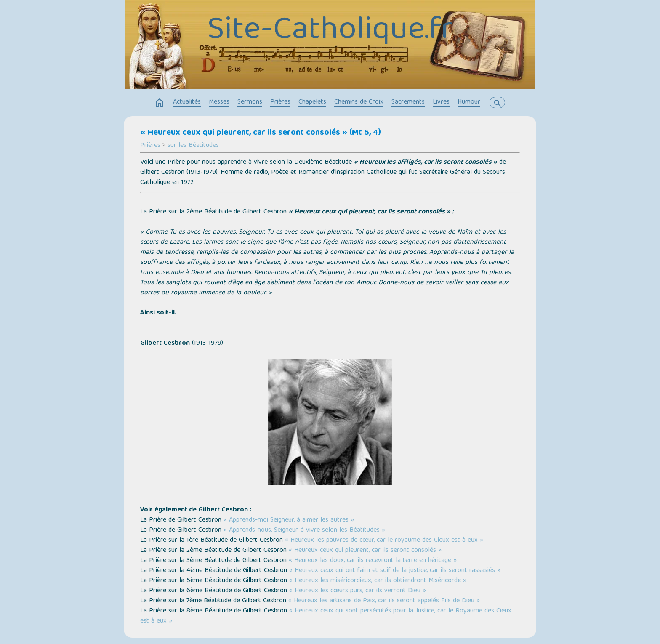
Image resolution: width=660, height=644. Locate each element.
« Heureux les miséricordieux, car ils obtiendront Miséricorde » (378, 581)
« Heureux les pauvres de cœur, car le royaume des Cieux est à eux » (384, 540)
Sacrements (408, 102)
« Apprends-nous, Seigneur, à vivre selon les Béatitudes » (304, 530)
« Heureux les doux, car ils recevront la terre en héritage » (373, 561)
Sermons (250, 102)
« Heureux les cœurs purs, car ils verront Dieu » (358, 591)
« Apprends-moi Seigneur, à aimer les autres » (289, 520)
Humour (469, 102)
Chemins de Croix (359, 102)
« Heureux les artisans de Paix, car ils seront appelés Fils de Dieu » (384, 601)
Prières (280, 102)
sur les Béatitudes (193, 146)
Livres (441, 102)
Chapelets (312, 102)
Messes (219, 102)
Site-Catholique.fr (330, 32)
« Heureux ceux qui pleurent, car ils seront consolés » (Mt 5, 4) (261, 133)
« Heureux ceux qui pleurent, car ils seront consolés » (364, 551)
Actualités (187, 102)
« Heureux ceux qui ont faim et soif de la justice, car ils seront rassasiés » (395, 571)
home (160, 103)
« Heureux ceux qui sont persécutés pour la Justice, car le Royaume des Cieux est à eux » (326, 616)
